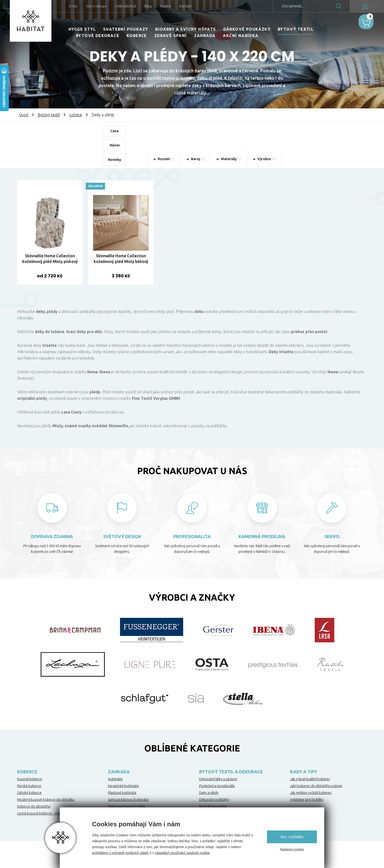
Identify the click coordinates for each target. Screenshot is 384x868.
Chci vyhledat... (276, 6)
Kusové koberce (30, 751)
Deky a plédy (209, 765)
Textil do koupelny (213, 778)
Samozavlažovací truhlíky (127, 778)
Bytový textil (296, 29)
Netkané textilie (120, 792)
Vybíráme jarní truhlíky (307, 772)
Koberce (137, 36)
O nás (73, 6)
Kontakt (185, 6)
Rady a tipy (304, 744)
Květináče (115, 751)
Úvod (24, 115)
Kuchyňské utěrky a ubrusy (220, 785)
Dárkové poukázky (247, 29)
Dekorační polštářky (214, 772)
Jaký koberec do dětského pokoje (316, 758)
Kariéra (165, 6)
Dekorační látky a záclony (218, 751)
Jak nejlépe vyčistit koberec (311, 765)
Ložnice (76, 115)
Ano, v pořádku (292, 837)
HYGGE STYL (82, 29)
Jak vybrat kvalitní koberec (310, 751)
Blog (148, 6)
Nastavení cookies (292, 849)
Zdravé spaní (171, 36)
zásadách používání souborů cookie (182, 853)
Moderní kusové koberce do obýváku (46, 772)
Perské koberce (29, 758)
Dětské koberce (29, 765)
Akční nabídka (241, 36)
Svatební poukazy (126, 29)
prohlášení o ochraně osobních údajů (120, 853)
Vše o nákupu (96, 6)
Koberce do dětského (34, 778)
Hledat (322, 6)
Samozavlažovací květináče (128, 772)
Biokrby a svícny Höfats (186, 29)
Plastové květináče (122, 765)
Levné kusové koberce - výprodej (42, 785)
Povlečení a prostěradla (217, 758)
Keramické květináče (123, 758)
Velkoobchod (126, 6)
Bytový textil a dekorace (231, 744)
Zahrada (205, 36)
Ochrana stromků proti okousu (132, 785)
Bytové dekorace (98, 36)
